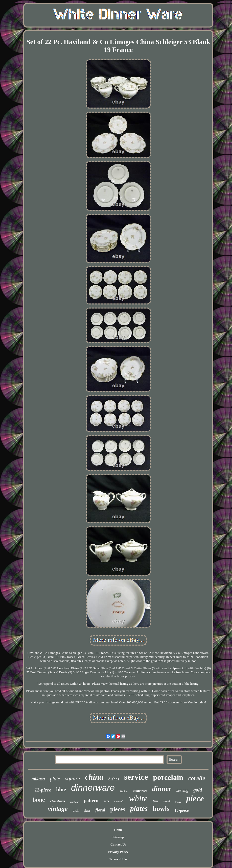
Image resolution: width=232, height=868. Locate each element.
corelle (197, 778)
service (136, 777)
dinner (162, 789)
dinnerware (93, 788)
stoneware (140, 791)
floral (100, 810)
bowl (167, 801)
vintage (58, 809)
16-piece (181, 810)
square (72, 778)
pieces (118, 809)
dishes (114, 779)
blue (61, 789)
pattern (91, 801)
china (94, 777)
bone (39, 800)
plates (139, 808)
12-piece (43, 790)
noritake (75, 802)
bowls (161, 809)
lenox (178, 802)
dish (76, 811)
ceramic (119, 801)
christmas (58, 801)
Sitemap (118, 837)
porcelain (168, 777)
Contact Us (118, 844)
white (138, 798)
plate (55, 779)
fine (156, 801)
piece (195, 799)
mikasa (38, 779)
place (87, 811)
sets (106, 801)
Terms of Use (118, 859)
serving (182, 790)
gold (198, 790)
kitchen (124, 791)
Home (118, 830)
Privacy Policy (118, 852)
